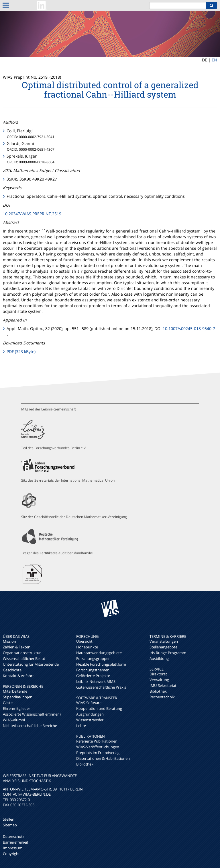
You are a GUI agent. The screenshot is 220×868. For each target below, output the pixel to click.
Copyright (11, 854)
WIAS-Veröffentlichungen (98, 747)
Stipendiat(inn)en (18, 697)
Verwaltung (159, 680)
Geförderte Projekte (93, 676)
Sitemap (10, 825)
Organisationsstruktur (22, 653)
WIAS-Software (89, 703)
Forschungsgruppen (93, 658)
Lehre (81, 726)
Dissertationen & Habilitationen (103, 758)
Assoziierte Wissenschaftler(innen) (32, 714)
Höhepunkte (87, 647)
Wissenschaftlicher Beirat (24, 658)
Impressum (13, 848)
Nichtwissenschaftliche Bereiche (30, 726)
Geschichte (12, 670)
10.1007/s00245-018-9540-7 (189, 329)
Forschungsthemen (93, 670)
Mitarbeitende (15, 691)
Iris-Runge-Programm (168, 653)
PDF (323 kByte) (21, 351)
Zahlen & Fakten (17, 647)
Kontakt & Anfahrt (18, 676)
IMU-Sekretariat (163, 685)
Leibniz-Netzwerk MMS (96, 681)
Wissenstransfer (90, 720)
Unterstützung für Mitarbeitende (31, 664)
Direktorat (158, 674)
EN (214, 60)
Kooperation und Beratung (99, 708)
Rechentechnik (162, 697)
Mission (9, 641)
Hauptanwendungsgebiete (99, 653)
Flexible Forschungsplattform (101, 664)
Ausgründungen (90, 714)
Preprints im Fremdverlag (98, 753)
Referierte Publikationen (97, 741)
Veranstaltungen (164, 641)
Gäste (8, 703)
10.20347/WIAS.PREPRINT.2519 (32, 214)
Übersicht (84, 641)
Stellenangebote (163, 647)
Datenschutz (14, 836)
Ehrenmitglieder (16, 708)
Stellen (9, 819)
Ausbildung (159, 658)
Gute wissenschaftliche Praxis (101, 687)
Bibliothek (85, 764)
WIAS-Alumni (14, 720)
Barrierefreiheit (16, 842)
